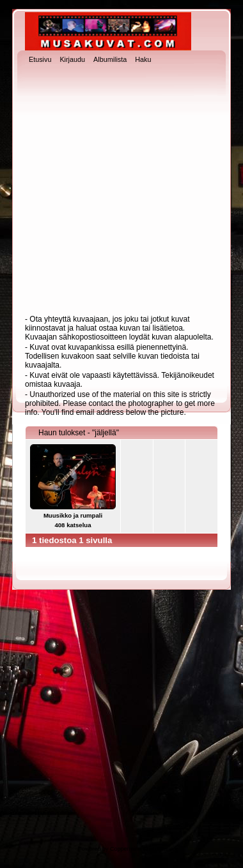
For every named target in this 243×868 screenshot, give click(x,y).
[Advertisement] (120, 191)
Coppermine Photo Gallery (144, 849)
